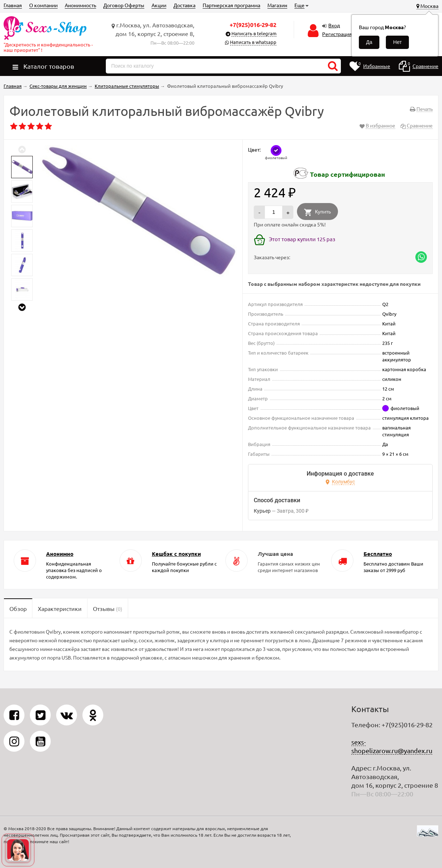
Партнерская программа (231, 5)
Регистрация (337, 34)
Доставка (184, 5)
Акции (159, 5)
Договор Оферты (124, 5)
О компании (43, 5)
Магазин (277, 5)
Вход (334, 25)
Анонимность (80, 5)
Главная (13, 5)
